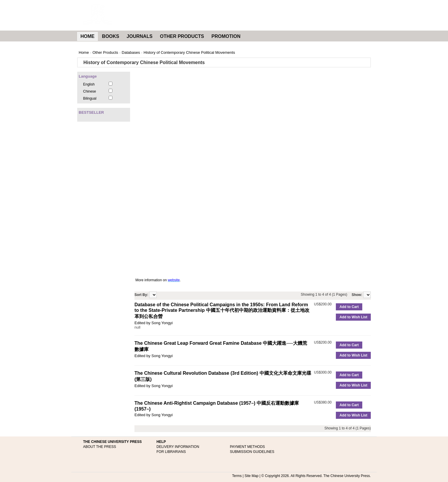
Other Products (105, 52)
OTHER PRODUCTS (182, 36)
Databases (131, 52)
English (89, 84)
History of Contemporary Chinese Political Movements (189, 52)
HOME (87, 36)
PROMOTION (226, 36)
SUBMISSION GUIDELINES (252, 452)
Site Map (251, 476)
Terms (237, 476)
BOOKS (111, 36)
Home (84, 52)
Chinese (90, 91)
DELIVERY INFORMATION (178, 447)
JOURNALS (139, 36)
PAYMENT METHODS (247, 447)
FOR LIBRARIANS (171, 452)
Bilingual (90, 98)
